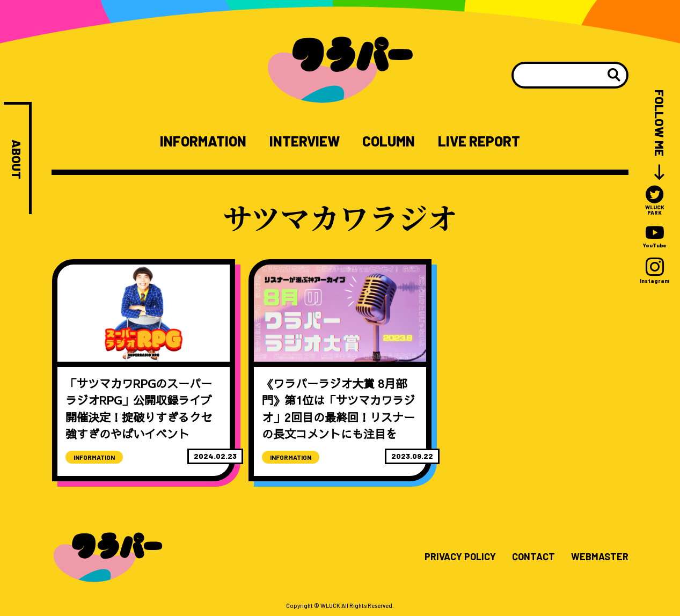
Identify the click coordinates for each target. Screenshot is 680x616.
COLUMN (389, 141)
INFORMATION (203, 141)
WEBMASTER (600, 557)
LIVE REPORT (479, 141)
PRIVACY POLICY (460, 557)
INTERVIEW (305, 141)
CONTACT (533, 557)
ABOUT (16, 159)
